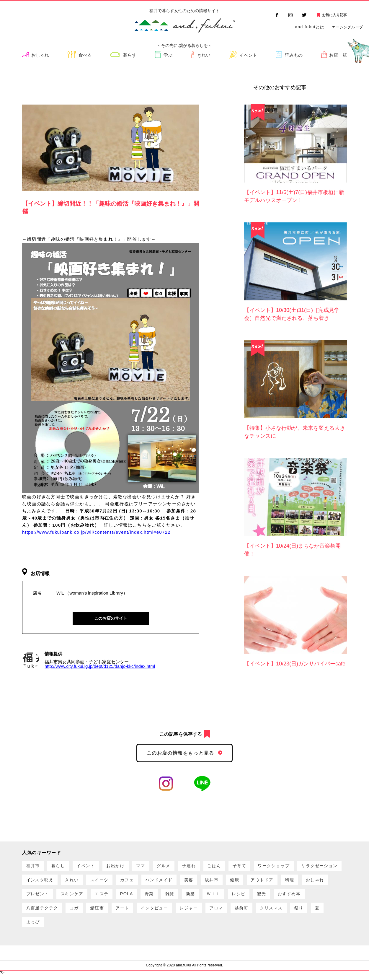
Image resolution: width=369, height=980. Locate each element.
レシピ (34, 912)
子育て (255, 866)
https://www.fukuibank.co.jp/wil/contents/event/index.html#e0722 (96, 532)
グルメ (174, 866)
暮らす (130, 55)
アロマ (316, 912)
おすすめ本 (88, 912)
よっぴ (137, 927)
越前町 (34, 927)
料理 (68, 897)
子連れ (201, 866)
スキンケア (166, 897)
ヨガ (164, 912)
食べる (86, 55)
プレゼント (130, 897)
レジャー (287, 912)
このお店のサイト (111, 618)
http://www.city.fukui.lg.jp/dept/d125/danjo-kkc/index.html (100, 666)
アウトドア (39, 897)
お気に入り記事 (334, 15)
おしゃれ (41, 55)
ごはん (228, 866)
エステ (198, 897)
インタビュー (250, 912)
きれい (204, 55)
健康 (301, 881)
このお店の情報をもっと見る (181, 753)
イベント (248, 55)
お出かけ (122, 866)
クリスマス (66, 927)
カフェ (186, 881)
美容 (252, 881)
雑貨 (271, 897)
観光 (59, 912)
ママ (149, 866)
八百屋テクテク (130, 912)
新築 (293, 897)
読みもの (294, 55)
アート (215, 912)
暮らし (61, 866)
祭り (95, 927)
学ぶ (169, 55)
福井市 (34, 866)
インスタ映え (93, 881)
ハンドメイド (220, 881)
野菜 (249, 897)
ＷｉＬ (318, 897)
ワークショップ (292, 866)
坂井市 (277, 881)
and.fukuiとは (310, 27)
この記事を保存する (181, 734)
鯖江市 (189, 912)
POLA (225, 897)
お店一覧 (338, 55)
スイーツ (156, 881)
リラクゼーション (46, 881)
